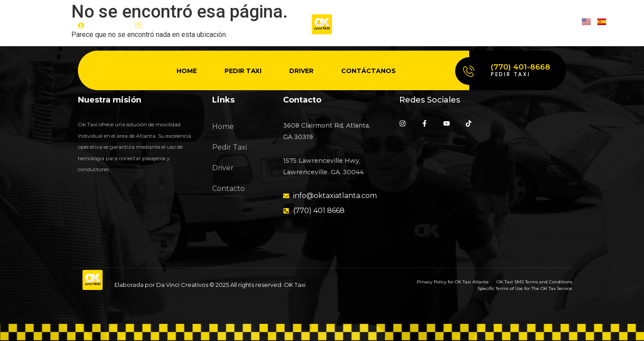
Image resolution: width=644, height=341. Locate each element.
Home (187, 71)
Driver (301, 71)
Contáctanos (368, 71)
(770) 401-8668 (521, 67)
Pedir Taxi (243, 71)
